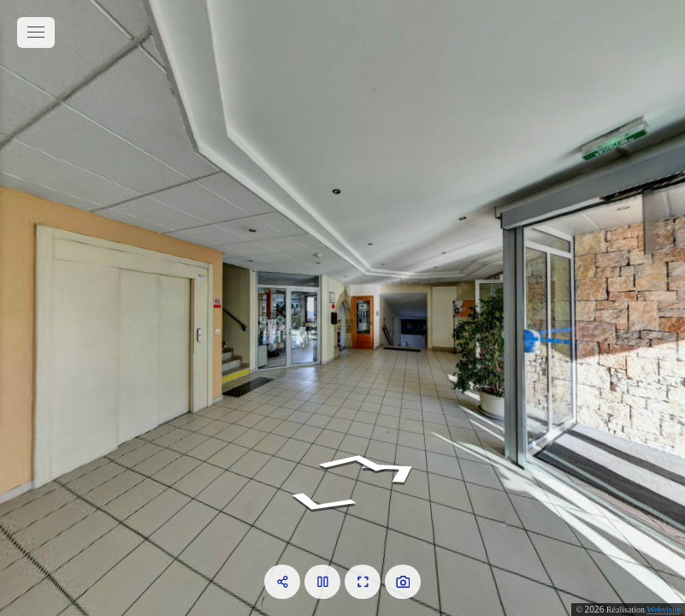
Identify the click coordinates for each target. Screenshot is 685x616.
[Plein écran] (363, 582)
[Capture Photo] (403, 582)
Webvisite (664, 610)
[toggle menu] (36, 33)
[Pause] (322, 582)
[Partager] (282, 582)
